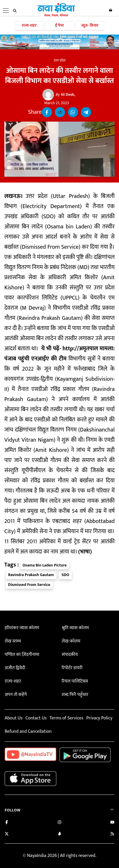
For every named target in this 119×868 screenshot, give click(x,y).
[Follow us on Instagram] (59, 823)
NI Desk (65, 95)
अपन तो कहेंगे (16, 695)
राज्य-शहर (29, 25)
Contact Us (36, 718)
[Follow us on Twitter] (7, 834)
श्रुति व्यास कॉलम (75, 628)
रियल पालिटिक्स (75, 681)
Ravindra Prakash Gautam (31, 575)
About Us (13, 718)
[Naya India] (56, 16)
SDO (65, 575)
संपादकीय (70, 655)
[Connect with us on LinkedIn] (59, 834)
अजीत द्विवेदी (15, 668)
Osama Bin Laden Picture (45, 565)
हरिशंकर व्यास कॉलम (22, 628)
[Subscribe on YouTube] (112, 823)
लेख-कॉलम (71, 641)
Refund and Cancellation (28, 731)
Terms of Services (66, 718)
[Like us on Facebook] (7, 823)
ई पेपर (60, 25)
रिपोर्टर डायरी (72, 668)
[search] (15, 11)
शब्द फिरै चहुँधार (75, 695)
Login (111, 10)
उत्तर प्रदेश (59, 60)
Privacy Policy (99, 718)
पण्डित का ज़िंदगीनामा (22, 655)
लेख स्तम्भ (13, 641)
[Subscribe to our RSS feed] (112, 834)
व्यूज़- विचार (90, 25)
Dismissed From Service (29, 585)
